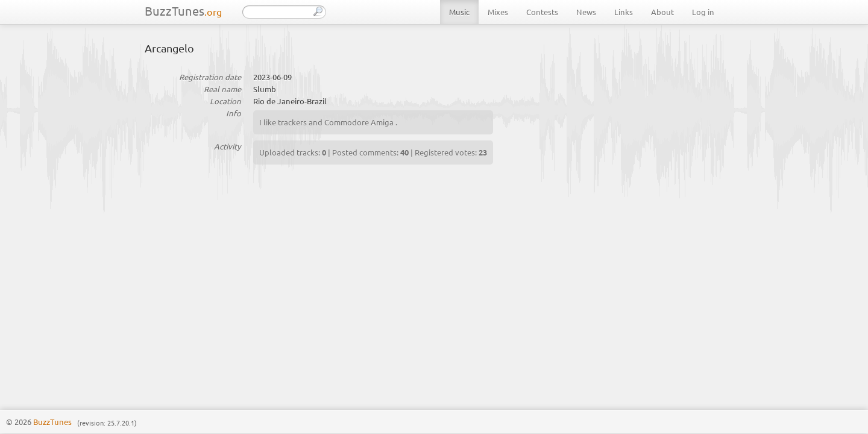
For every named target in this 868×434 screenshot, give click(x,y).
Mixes (498, 12)
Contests (542, 12)
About (662, 12)
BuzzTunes (183, 11)
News (586, 12)
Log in (703, 12)
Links (624, 12)
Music (459, 12)
